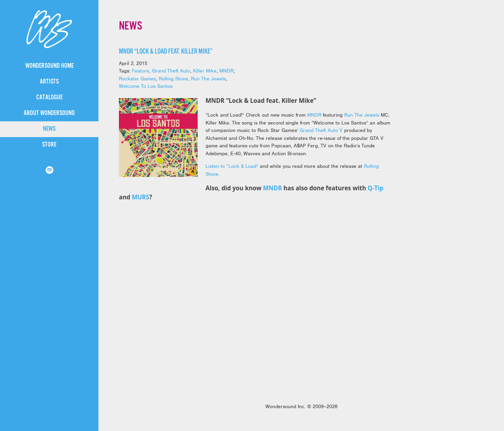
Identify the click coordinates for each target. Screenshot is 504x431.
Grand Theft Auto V (321, 130)
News (49, 129)
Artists (49, 82)
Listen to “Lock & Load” (232, 166)
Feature (141, 71)
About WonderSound (49, 113)
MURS (141, 197)
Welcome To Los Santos (146, 86)
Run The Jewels (208, 79)
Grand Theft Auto (171, 71)
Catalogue (49, 98)
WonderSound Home (49, 66)
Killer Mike (205, 71)
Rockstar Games (137, 79)
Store (49, 145)
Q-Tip (376, 188)
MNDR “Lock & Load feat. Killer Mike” (166, 52)
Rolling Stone (173, 79)
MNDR (226, 71)
